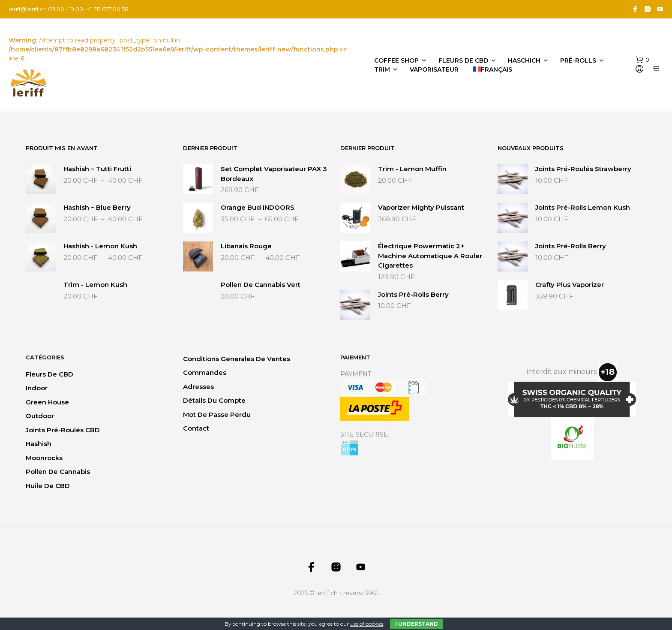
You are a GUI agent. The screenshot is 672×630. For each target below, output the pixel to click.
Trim (382, 69)
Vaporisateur (434, 69)
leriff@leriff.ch (28, 9)
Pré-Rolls (578, 60)
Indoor (37, 388)
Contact (196, 428)
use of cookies (367, 624)
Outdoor (40, 416)
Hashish (39, 444)
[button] (642, 60)
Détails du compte (214, 400)
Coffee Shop (396, 60)
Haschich (524, 60)
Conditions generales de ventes (237, 359)
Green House (47, 402)
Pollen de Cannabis (58, 472)
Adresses (198, 387)
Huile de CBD (48, 486)
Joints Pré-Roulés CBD (63, 430)
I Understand (417, 624)
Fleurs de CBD (463, 60)
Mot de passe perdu (217, 414)
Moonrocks (44, 458)
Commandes (205, 372)
